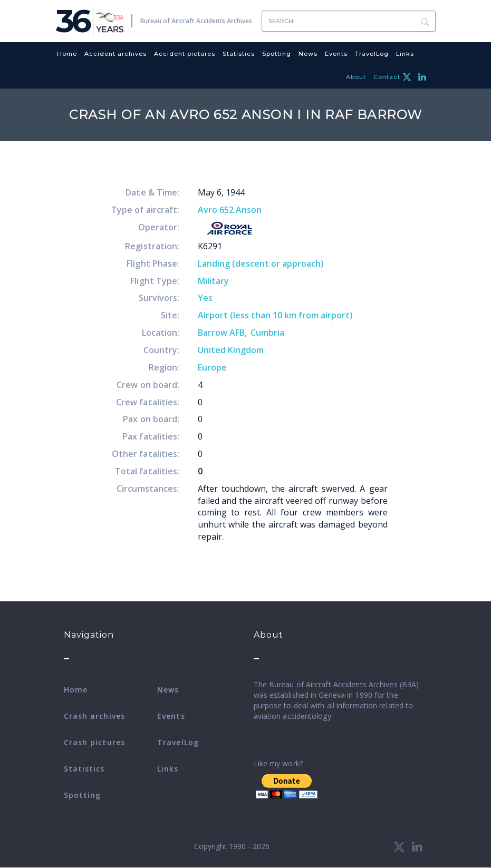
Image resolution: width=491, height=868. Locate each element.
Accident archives (115, 54)
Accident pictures (185, 54)
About (356, 77)
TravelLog (372, 54)
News (308, 54)
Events (336, 54)
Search (425, 21)
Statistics (239, 54)
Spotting (277, 54)
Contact (387, 77)
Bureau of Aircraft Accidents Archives (196, 21)
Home (67, 54)
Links (405, 54)
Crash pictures (94, 742)
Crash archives (94, 716)
